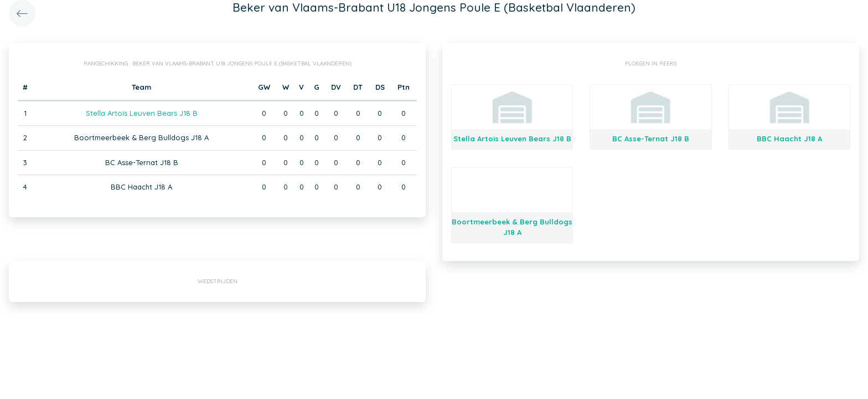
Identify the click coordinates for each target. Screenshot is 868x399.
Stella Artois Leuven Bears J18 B (142, 113)
